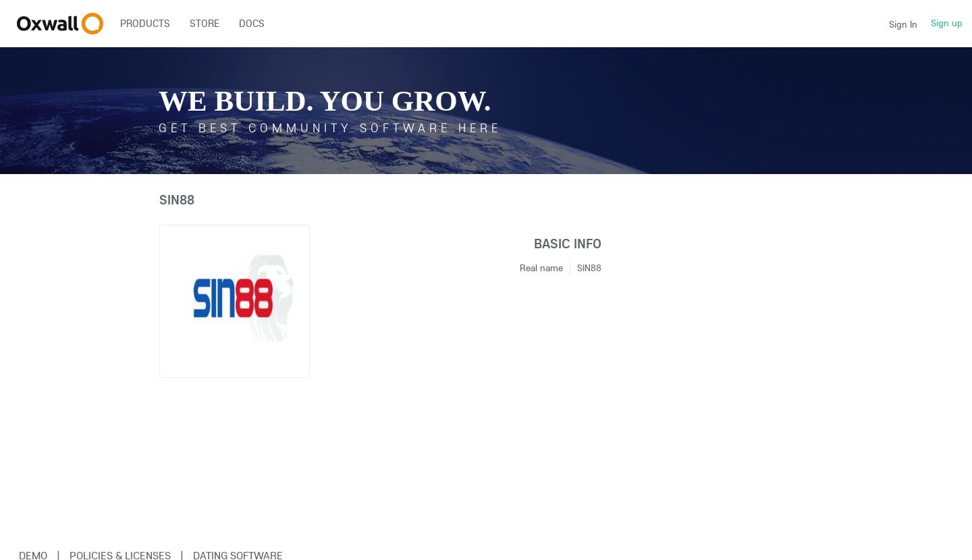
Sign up (947, 23)
